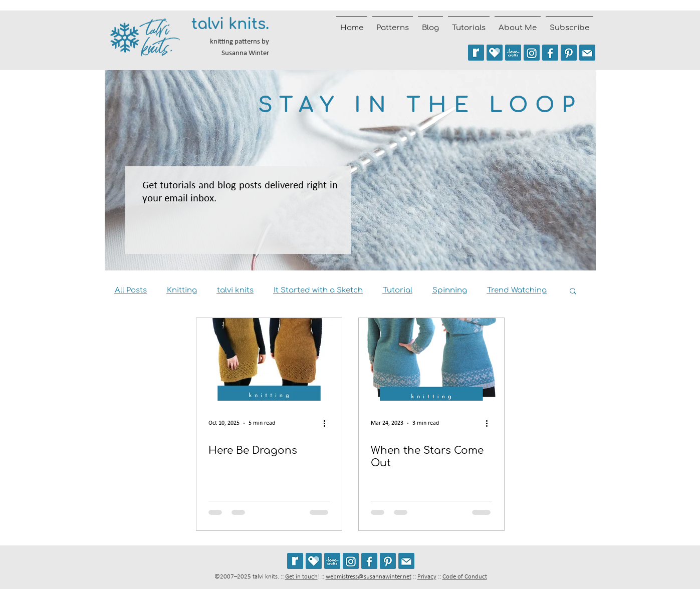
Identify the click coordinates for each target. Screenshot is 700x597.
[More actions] (328, 423)
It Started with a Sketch (318, 290)
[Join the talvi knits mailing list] (587, 53)
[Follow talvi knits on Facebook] (550, 53)
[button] (573, 292)
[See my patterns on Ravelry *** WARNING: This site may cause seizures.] (295, 561)
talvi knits (235, 290)
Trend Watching (517, 290)
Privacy (427, 577)
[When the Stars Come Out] (431, 359)
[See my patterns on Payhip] (495, 53)
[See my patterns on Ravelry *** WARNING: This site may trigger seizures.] (476, 53)
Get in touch (301, 577)
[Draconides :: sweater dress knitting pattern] (269, 359)
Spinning (450, 290)
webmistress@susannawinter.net (369, 577)
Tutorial (398, 290)
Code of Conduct (465, 577)
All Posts (131, 290)
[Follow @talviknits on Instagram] (532, 53)
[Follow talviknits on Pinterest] (569, 53)
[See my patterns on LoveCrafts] (513, 53)
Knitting (182, 290)
